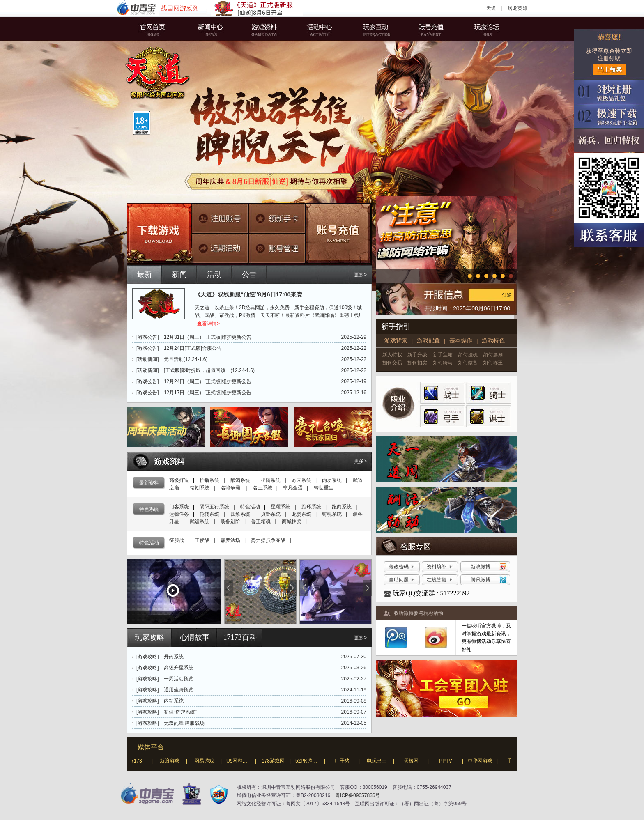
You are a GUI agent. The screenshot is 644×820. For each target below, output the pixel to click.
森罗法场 (230, 540)
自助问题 (399, 580)
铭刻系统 (200, 488)
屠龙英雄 (517, 8)
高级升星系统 (179, 668)
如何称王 (493, 363)
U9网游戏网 (242, 761)
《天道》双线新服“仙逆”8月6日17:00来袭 (248, 294)
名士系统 (262, 488)
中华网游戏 (483, 761)
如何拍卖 (417, 363)
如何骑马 (443, 363)
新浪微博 (481, 567)
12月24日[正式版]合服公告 (193, 348)
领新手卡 (275, 218)
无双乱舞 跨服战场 (184, 723)
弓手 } (442, 415)
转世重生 (324, 488)
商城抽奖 (292, 521)
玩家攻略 (149, 637)
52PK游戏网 (311, 761)
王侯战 (202, 540)
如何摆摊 (493, 355)
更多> (360, 275)
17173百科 (240, 637)
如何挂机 (468, 355)
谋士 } (486, 415)
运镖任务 (179, 514)
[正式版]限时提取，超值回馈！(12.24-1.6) (209, 370)
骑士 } (486, 392)
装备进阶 (230, 521)
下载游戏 (159, 234)
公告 (249, 274)
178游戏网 (276, 761)
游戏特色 (493, 340)
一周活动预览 (179, 679)
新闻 (179, 274)
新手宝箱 (443, 355)
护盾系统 (209, 480)
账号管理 (275, 247)
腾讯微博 (481, 580)
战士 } (442, 392)
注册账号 (220, 218)
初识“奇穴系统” (180, 712)
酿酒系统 (240, 480)
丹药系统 (174, 657)
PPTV (448, 761)
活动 (214, 274)
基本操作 (461, 340)
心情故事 (195, 637)
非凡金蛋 (293, 488)
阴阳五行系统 (214, 507)
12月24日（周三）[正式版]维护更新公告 (208, 381)
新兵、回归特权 (609, 141)
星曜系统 (281, 507)
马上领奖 (609, 70)
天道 (491, 8)
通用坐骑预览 (179, 690)
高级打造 (179, 480)
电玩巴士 (379, 761)
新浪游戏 (172, 761)
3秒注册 (609, 92)
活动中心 (320, 29)
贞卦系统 (271, 514)
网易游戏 (207, 761)
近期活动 (220, 247)
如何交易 (392, 363)
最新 (145, 274)
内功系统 (332, 480)
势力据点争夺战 (268, 540)
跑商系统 (342, 507)
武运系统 (200, 521)
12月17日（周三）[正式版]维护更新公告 (208, 393)
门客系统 (179, 507)
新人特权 (392, 355)
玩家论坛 (480, 29)
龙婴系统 (301, 514)
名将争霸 (231, 488)
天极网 (414, 761)
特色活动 (250, 507)
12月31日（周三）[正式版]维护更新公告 (208, 337)
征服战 (177, 540)
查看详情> (208, 324)
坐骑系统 (271, 480)
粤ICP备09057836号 (358, 795)
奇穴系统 (301, 480)
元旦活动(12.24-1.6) (186, 359)
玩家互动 (373, 29)
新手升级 (417, 355)
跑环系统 (311, 507)
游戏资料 (267, 29)
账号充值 (427, 29)
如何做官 (468, 363)
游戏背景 (396, 340)
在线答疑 (437, 580)
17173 (137, 761)
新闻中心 (213, 29)
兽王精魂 (261, 521)
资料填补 (437, 567)
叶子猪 (345, 761)
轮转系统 (209, 514)
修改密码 (399, 567)
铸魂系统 (332, 514)
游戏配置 (428, 340)
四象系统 (240, 514)
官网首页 (160, 29)
